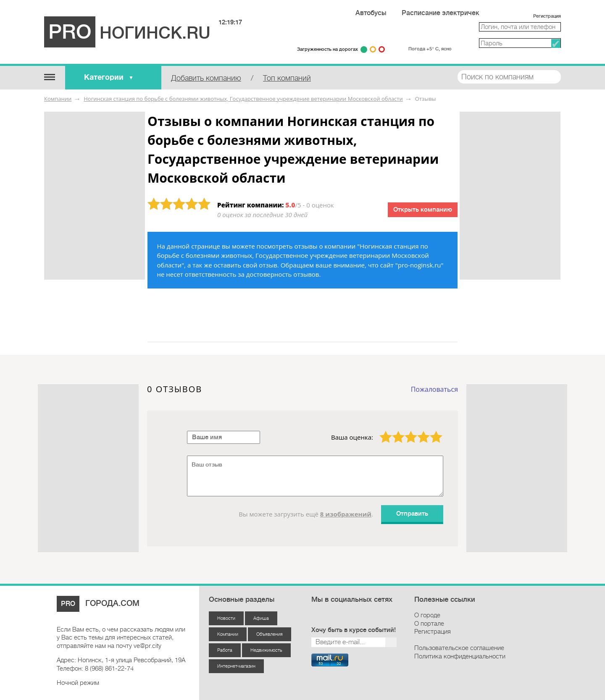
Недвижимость (266, 650)
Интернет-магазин (236, 666)
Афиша (261, 618)
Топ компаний (287, 78)
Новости (226, 618)
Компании (58, 99)
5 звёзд (431, 431)
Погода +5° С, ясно (430, 49)
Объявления (270, 634)
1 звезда (381, 431)
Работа (225, 650)
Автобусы (371, 13)
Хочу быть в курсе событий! (354, 630)
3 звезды (406, 431)
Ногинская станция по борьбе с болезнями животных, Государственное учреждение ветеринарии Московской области (243, 99)
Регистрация (547, 16)
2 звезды (393, 431)
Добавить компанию (206, 78)
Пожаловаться (434, 389)
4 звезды (418, 431)
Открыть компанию (423, 210)
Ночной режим (78, 683)
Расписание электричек (441, 13)
